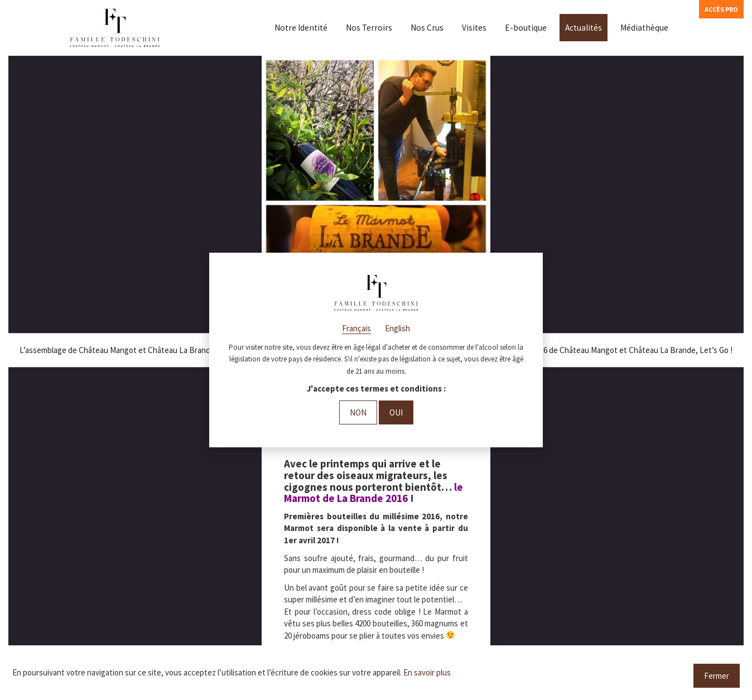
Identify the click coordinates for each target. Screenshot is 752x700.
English (397, 328)
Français (356, 328)
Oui (396, 412)
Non (358, 412)
